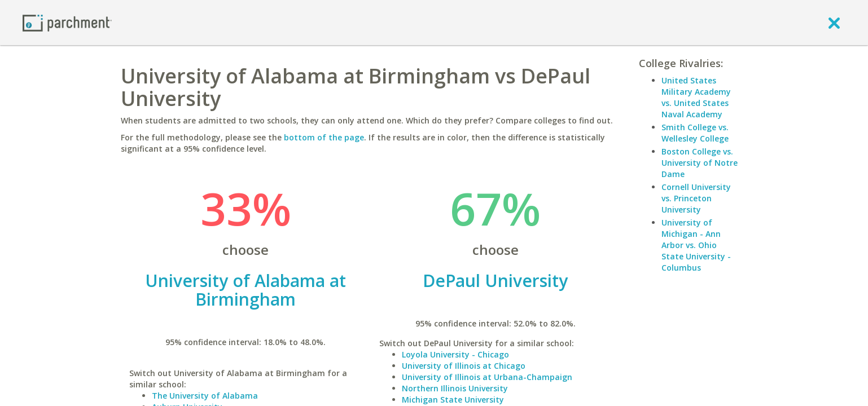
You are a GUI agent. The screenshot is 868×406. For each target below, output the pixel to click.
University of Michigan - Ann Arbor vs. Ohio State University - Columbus (696, 245)
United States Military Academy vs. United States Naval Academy (696, 97)
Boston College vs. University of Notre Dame (700, 163)
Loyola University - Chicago (455, 354)
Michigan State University (453, 400)
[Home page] (67, 22)
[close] (834, 23)
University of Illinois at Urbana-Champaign (487, 377)
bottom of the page (324, 137)
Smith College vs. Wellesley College (695, 133)
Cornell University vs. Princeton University (696, 198)
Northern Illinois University (455, 388)
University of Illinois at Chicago (464, 366)
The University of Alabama (205, 396)
